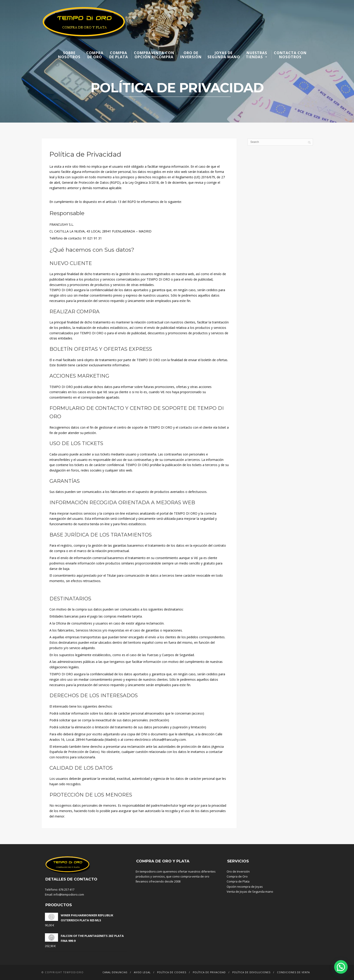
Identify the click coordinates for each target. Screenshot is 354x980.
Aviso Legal (142, 972)
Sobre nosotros (69, 55)
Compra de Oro (237, 876)
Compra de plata (119, 55)
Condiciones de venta (293, 972)
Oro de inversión (191, 55)
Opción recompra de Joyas (245, 887)
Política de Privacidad (209, 972)
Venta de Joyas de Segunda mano (250, 892)
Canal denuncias (115, 972)
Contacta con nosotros (290, 55)
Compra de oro (95, 55)
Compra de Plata (238, 881)
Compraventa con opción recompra (154, 55)
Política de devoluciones (251, 972)
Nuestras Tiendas (257, 55)
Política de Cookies (172, 972)
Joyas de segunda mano (224, 55)
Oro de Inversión (238, 871)
